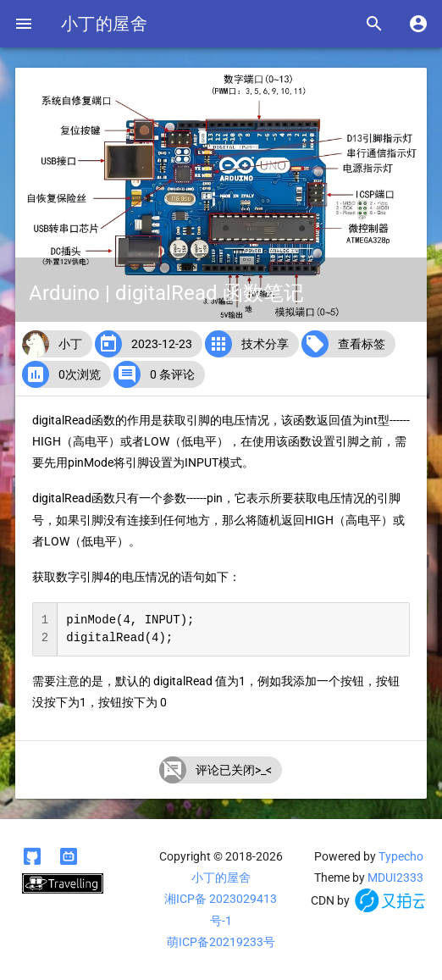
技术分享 (265, 344)
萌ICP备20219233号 (221, 942)
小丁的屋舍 (104, 24)
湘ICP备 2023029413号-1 (221, 909)
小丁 (70, 344)
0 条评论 (172, 374)
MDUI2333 (395, 878)
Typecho (401, 856)
